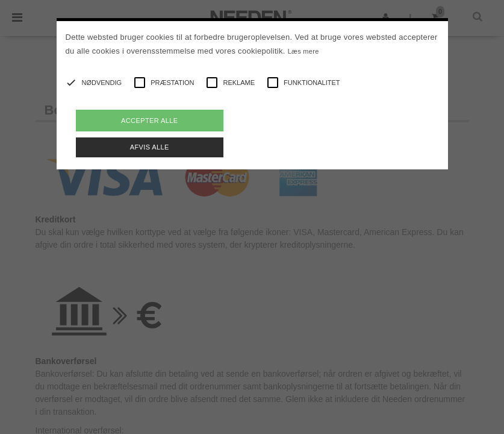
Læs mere (303, 51)
